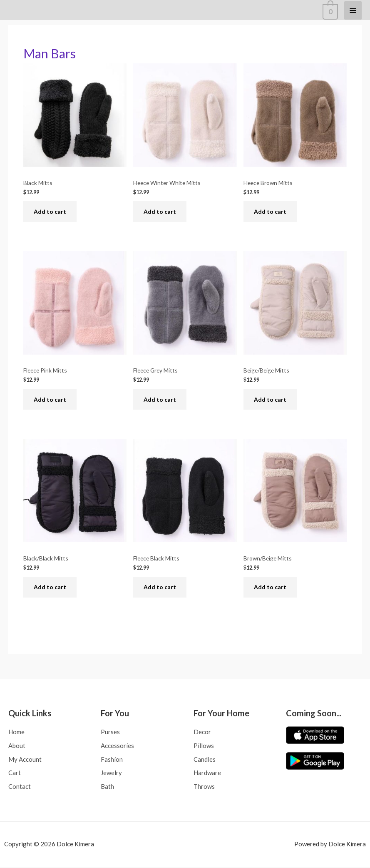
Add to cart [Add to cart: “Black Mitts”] (50, 212)
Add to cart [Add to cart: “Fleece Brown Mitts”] (270, 212)
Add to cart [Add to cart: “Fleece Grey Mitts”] (160, 400)
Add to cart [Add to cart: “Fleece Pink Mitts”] (50, 400)
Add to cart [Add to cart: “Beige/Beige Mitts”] (270, 400)
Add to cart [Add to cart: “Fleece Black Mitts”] (160, 588)
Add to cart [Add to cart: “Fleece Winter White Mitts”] (160, 212)
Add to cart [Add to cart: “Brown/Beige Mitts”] (270, 588)
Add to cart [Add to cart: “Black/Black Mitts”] (50, 588)
